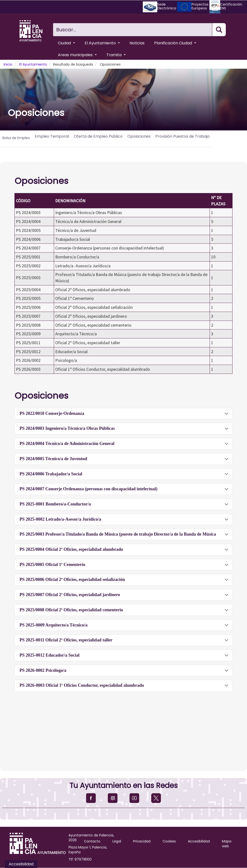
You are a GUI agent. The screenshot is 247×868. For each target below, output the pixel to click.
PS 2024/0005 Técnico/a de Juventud (125, 461)
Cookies (169, 841)
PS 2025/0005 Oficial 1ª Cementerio (125, 566)
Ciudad (66, 43)
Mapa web (227, 844)
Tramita (116, 55)
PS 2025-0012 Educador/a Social (125, 657)
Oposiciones (139, 136)
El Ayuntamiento (102, 43)
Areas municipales (77, 55)
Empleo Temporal (52, 136)
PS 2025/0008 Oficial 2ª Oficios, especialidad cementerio (125, 612)
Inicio (8, 64)
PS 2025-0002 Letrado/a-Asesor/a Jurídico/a (125, 521)
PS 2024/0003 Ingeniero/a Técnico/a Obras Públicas (125, 430)
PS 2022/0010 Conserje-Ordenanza (125, 415)
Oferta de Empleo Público (98, 136)
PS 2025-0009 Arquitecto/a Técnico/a (125, 627)
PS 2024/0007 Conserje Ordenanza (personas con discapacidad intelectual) (125, 491)
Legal (117, 841)
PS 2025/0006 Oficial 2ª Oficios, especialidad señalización (125, 581)
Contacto (92, 841)
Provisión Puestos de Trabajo (182, 136)
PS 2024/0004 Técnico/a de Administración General (125, 445)
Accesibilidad (199, 841)
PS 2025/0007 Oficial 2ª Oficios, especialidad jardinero (125, 596)
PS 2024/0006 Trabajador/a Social (125, 476)
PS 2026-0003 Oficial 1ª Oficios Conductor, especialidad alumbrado (125, 687)
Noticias (137, 43)
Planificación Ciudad (175, 43)
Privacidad (142, 841)
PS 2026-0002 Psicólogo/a (125, 672)
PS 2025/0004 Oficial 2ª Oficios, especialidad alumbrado (125, 551)
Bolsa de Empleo (16, 138)
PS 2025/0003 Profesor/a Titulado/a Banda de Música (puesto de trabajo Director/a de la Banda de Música (125, 536)
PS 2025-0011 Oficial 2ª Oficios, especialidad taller (125, 642)
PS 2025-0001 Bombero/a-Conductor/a (125, 506)
